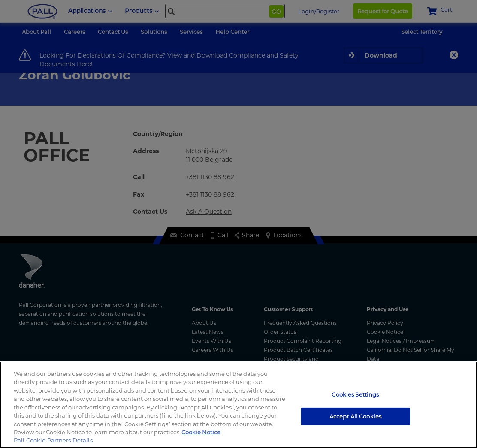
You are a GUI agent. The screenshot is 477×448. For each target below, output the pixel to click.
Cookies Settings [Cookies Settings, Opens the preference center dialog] (355, 394)
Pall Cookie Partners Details (53, 440)
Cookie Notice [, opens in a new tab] (201, 432)
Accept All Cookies (355, 416)
